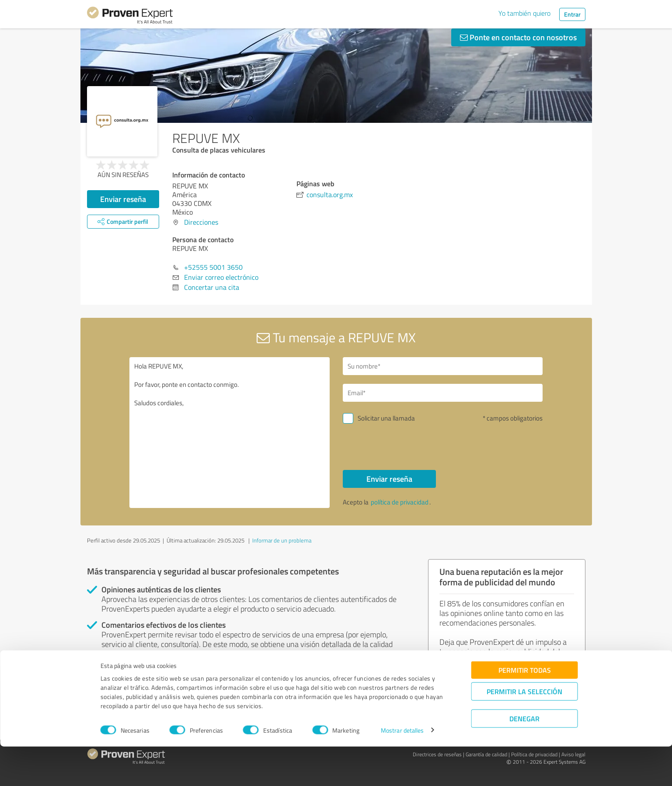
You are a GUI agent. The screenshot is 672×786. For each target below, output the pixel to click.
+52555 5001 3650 (213, 267)
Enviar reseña (123, 199)
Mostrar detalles (402, 770)
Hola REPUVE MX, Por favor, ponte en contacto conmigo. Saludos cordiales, (230, 433)
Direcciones (201, 222)
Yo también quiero (524, 13)
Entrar (572, 14)
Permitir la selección (524, 731)
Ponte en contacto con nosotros (518, 37)
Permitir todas (525, 709)
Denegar (524, 758)
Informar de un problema (282, 540)
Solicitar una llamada (386, 418)
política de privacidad (400, 502)
